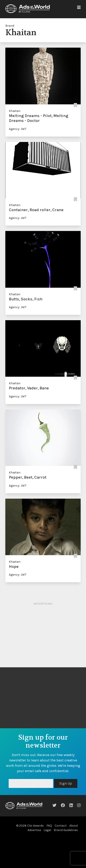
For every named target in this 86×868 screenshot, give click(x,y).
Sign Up (66, 783)
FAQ (49, 826)
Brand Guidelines (66, 830)
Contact (61, 826)
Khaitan (15, 111)
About (74, 826)
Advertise (34, 830)
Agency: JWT (18, 129)
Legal (47, 830)
